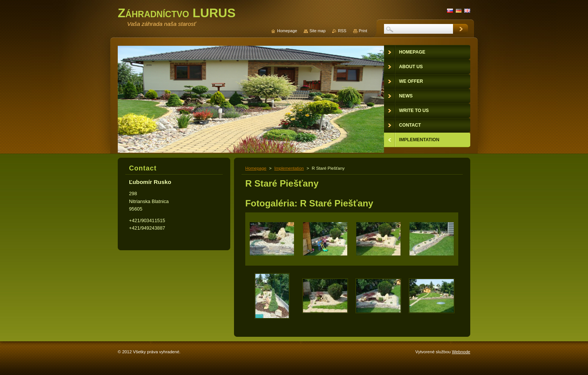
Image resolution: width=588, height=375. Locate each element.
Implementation (289, 168)
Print (363, 31)
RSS (342, 31)
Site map (317, 31)
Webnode (461, 352)
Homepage (256, 168)
